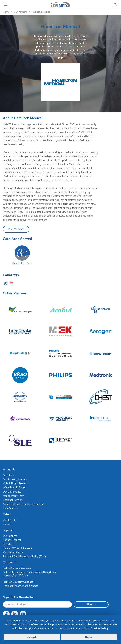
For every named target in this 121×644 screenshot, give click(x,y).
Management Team (14, 496)
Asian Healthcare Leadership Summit (23, 504)
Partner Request (12, 540)
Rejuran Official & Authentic (18, 548)
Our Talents (10, 520)
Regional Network (13, 500)
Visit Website (16, 229)
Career (7, 524)
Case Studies (10, 508)
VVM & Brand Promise (15, 484)
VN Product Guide (13, 552)
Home (6, 12)
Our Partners (20, 12)
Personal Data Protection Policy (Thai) (24, 557)
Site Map (8, 544)
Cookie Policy (100, 628)
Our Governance (12, 492)
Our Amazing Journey (15, 479)
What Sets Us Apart (14, 488)
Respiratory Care (22, 263)
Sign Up (91, 605)
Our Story (8, 475)
